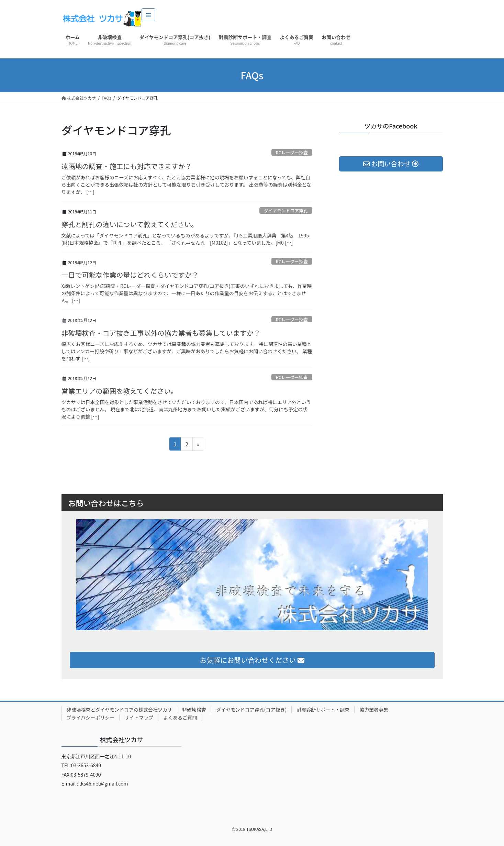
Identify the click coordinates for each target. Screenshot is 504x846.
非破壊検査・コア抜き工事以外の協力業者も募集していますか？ (161, 333)
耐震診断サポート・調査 (323, 710)
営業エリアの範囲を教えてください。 (120, 391)
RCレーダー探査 (292, 152)
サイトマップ (139, 717)
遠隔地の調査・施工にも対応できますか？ (127, 166)
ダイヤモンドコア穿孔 (286, 210)
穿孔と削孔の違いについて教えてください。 (130, 224)
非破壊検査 (194, 710)
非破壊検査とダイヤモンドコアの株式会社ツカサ (120, 710)
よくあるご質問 (180, 717)
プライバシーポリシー (91, 717)
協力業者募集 (374, 710)
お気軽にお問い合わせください (252, 660)
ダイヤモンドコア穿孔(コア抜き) (251, 710)
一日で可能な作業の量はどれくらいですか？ (130, 275)
